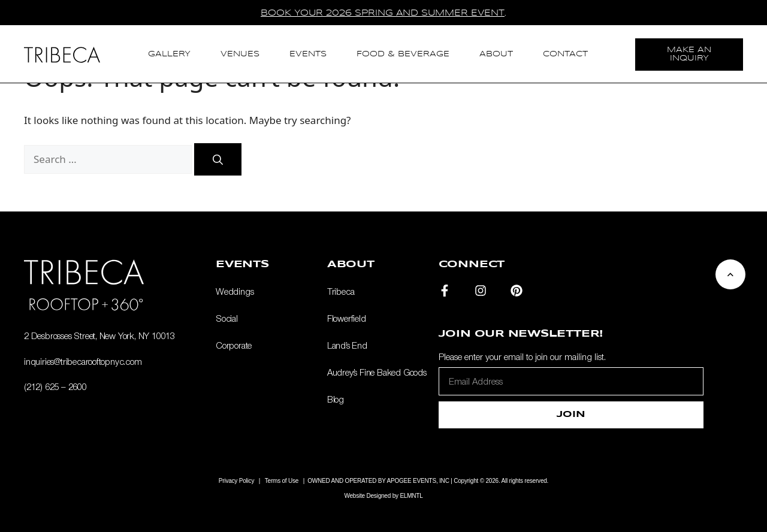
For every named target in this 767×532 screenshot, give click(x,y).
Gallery (169, 54)
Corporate (234, 345)
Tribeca (341, 291)
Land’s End (347, 345)
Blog (336, 399)
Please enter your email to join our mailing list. (522, 356)
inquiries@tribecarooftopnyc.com (83, 361)
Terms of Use (282, 481)
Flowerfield (347, 318)
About (496, 54)
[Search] (218, 159)
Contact (565, 54)
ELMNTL (411, 496)
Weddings (235, 291)
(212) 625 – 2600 (55, 386)
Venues (240, 54)
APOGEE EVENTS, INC (418, 481)
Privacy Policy (236, 481)
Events (308, 54)
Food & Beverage (403, 54)
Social (227, 318)
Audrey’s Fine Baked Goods (377, 372)
